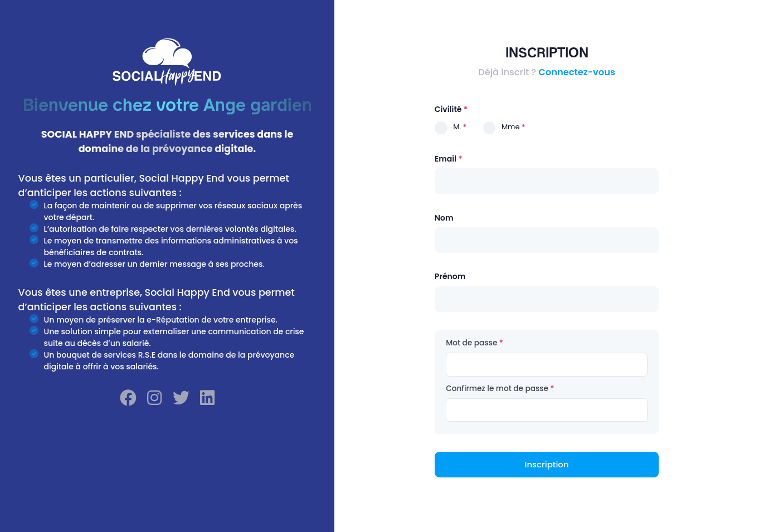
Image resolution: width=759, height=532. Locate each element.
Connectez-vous (577, 72)
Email (446, 159)
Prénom (450, 276)
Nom (444, 218)
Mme (511, 127)
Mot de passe (471, 343)
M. (457, 127)
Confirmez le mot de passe (497, 389)
